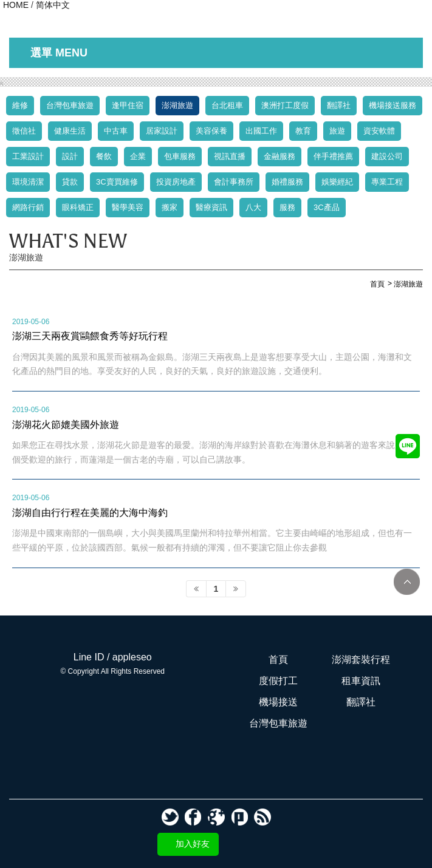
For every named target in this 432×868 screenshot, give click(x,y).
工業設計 (28, 156)
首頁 (278, 659)
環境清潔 (28, 182)
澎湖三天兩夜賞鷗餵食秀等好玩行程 (90, 336)
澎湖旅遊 (177, 105)
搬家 (170, 207)
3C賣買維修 (117, 182)
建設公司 (387, 156)
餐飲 (104, 156)
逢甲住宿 (128, 105)
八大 (253, 207)
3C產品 (327, 207)
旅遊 (337, 131)
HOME (16, 5)
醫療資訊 (211, 207)
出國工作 (261, 131)
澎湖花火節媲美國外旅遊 (66, 424)
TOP (407, 582)
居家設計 (162, 131)
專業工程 (387, 182)
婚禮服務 (287, 182)
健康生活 (70, 131)
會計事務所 (234, 182)
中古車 (116, 131)
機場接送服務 (393, 105)
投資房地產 (176, 182)
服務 (287, 207)
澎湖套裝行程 (361, 659)
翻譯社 (339, 105)
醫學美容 (128, 207)
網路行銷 (28, 207)
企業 (138, 156)
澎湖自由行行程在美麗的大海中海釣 (90, 512)
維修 (20, 105)
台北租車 (227, 105)
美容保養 (211, 131)
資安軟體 (379, 131)
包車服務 (180, 156)
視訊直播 (230, 156)
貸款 (70, 182)
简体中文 (53, 5)
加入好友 (193, 844)
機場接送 (278, 702)
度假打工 (278, 681)
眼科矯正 (78, 207)
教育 (303, 131)
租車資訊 (361, 681)
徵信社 (24, 131)
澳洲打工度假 (285, 105)
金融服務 (279, 156)
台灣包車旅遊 (70, 105)
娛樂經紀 (337, 182)
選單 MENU (59, 53)
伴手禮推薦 (333, 156)
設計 (70, 156)
